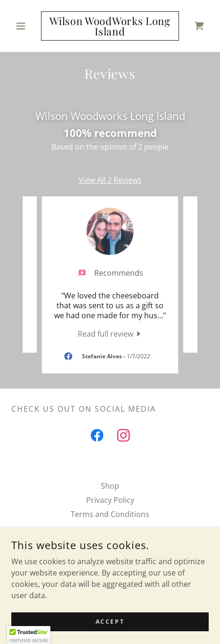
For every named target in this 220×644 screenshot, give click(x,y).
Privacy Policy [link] (110, 500)
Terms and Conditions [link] (110, 514)
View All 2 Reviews (110, 180)
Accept (110, 622)
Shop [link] (110, 486)
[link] (110, 26)
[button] (26, 26)
